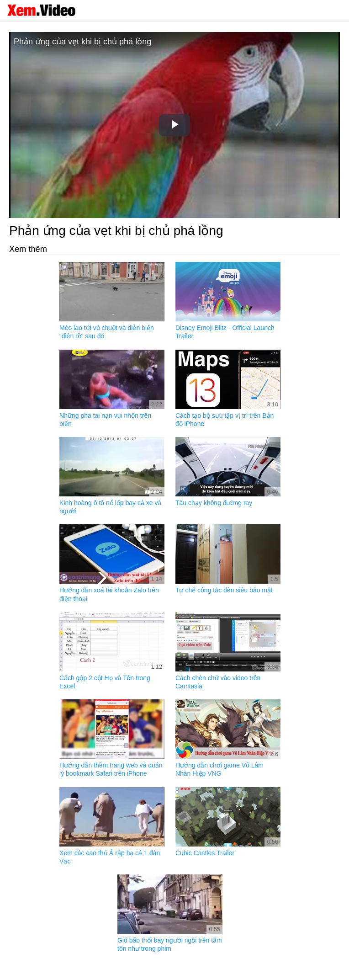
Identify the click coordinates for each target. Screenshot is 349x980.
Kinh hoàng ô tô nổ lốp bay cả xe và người (110, 507)
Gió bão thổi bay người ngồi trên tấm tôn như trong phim (170, 944)
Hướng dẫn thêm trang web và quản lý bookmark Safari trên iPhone (111, 769)
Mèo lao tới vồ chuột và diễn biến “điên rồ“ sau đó (107, 332)
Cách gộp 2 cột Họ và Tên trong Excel (105, 682)
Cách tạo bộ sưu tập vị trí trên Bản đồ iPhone (225, 420)
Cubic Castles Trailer (205, 853)
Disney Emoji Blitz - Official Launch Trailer (225, 332)
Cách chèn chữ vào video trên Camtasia (218, 682)
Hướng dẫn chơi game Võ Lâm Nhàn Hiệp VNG (219, 769)
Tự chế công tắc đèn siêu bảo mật (224, 590)
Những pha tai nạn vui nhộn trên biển (105, 420)
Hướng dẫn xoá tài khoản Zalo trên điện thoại (109, 594)
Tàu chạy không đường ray (214, 503)
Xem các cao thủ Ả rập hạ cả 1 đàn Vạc (110, 857)
